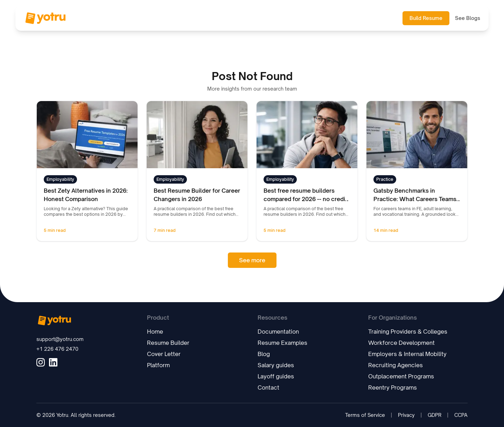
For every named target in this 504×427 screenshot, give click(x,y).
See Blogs (468, 18)
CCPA (461, 415)
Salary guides (276, 365)
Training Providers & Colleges (408, 332)
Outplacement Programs (401, 376)
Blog (264, 354)
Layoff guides (276, 376)
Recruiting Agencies (395, 365)
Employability (60, 179)
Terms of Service (365, 415)
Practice (385, 179)
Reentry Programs (393, 387)
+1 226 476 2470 (57, 349)
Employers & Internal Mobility (407, 354)
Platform (158, 365)
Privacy (406, 415)
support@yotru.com (60, 339)
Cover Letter (164, 354)
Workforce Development (401, 343)
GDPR (435, 415)
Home (155, 332)
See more (252, 260)
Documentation (278, 332)
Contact (268, 387)
